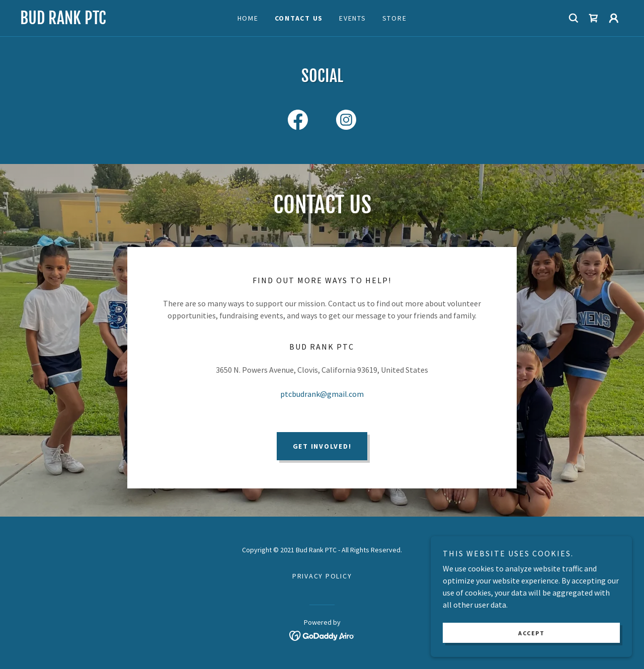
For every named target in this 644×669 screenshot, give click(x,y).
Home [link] (248, 18)
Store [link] (395, 18)
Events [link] (353, 18)
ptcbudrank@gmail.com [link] (322, 394)
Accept (531, 633)
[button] (614, 18)
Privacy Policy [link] (322, 576)
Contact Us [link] (299, 18)
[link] (96, 21)
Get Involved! (322, 446)
